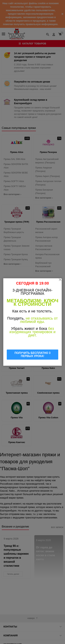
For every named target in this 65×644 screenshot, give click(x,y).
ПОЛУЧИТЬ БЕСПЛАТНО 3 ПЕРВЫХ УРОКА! (33, 354)
